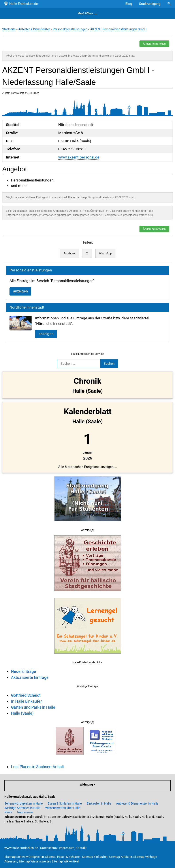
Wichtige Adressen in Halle (22, 808)
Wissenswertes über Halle (63, 808)
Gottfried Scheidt (26, 695)
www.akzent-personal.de (79, 157)
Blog (129, 4)
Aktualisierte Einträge (30, 677)
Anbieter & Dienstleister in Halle (137, 803)
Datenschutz (49, 848)
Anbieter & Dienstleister (34, 29)
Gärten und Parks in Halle (33, 707)
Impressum (25, 812)
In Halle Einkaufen (27, 701)
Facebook (69, 254)
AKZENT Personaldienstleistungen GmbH (118, 29)
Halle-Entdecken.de (21, 4)
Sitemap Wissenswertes (35, 861)
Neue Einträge (24, 671)
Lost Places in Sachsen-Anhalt (38, 767)
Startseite (9, 29)
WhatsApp (105, 254)
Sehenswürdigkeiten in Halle (24, 803)
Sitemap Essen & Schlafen (63, 857)
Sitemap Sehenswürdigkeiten (24, 857)
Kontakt (81, 848)
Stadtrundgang (150, 4)
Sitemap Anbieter (120, 857)
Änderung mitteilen (154, 44)
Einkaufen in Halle (99, 803)
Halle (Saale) (22, 713)
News (8, 812)
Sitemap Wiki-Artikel (65, 861)
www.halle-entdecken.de (21, 848)
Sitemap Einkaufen (95, 857)
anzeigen (20, 291)
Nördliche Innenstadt (27, 307)
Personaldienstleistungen (70, 29)
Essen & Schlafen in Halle (65, 803)
